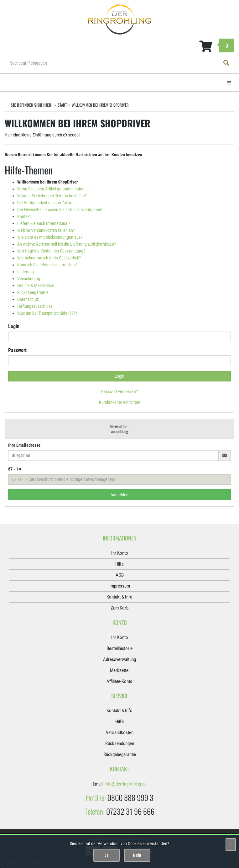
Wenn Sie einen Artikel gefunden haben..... (55, 189)
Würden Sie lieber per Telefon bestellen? (52, 196)
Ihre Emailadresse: (25, 445)
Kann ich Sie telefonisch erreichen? (47, 265)
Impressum (120, 586)
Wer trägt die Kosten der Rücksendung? (51, 251)
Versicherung (29, 279)
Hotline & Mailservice (36, 285)
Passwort (17, 350)
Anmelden (119, 495)
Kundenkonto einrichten (120, 402)
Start (62, 105)
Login (14, 326)
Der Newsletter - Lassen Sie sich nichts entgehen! (60, 210)
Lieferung (26, 272)
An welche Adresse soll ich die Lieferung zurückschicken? (67, 244)
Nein (137, 855)
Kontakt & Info (119, 597)
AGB (120, 575)
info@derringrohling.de (126, 784)
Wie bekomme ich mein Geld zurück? (49, 258)
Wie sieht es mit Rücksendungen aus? (50, 237)
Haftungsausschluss (35, 306)
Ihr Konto (120, 553)
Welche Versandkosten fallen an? (46, 230)
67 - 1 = (15, 469)
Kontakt (24, 216)
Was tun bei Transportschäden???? (47, 313)
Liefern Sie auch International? (44, 223)
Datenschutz (28, 299)
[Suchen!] (226, 63)
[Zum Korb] (119, 46)
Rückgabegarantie (33, 292)
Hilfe (119, 564)
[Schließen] (231, 845)
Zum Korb (119, 608)
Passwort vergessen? (119, 391)
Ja (107, 855)
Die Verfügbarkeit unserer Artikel (45, 203)
